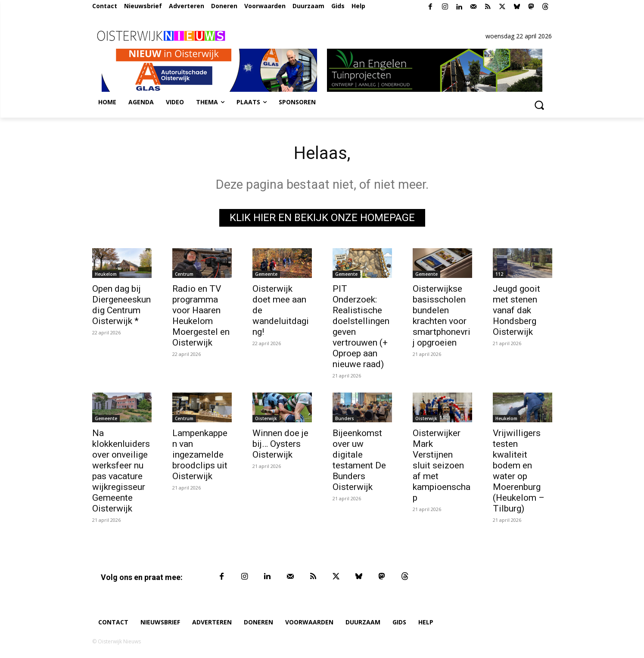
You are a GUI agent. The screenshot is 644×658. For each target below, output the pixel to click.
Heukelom (106, 274)
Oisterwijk (266, 418)
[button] (539, 105)
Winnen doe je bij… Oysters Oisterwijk (280, 444)
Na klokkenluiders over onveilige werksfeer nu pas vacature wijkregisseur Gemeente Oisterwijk (121, 471)
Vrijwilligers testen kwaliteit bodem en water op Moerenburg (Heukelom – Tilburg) (519, 471)
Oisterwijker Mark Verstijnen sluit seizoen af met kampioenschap (442, 465)
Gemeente (266, 274)
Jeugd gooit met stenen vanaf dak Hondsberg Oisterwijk (516, 310)
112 (499, 274)
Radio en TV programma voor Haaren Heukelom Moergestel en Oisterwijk (201, 316)
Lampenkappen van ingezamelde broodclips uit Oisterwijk (200, 455)
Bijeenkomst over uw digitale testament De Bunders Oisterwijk (359, 460)
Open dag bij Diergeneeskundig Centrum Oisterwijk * (121, 305)
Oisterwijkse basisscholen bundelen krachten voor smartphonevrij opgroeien (442, 316)
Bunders (345, 418)
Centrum (184, 274)
